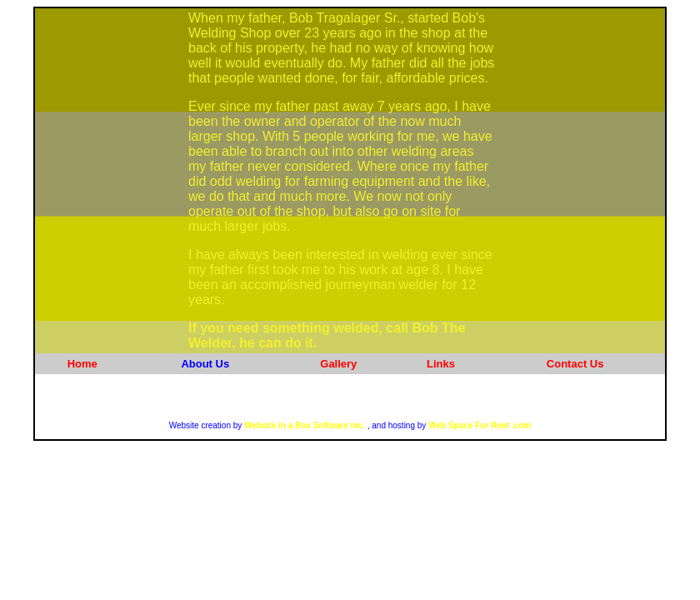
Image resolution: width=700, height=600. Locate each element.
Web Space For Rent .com (480, 425)
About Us (205, 364)
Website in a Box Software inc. (303, 425)
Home (82, 364)
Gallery (338, 364)
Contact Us (575, 364)
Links (441, 364)
